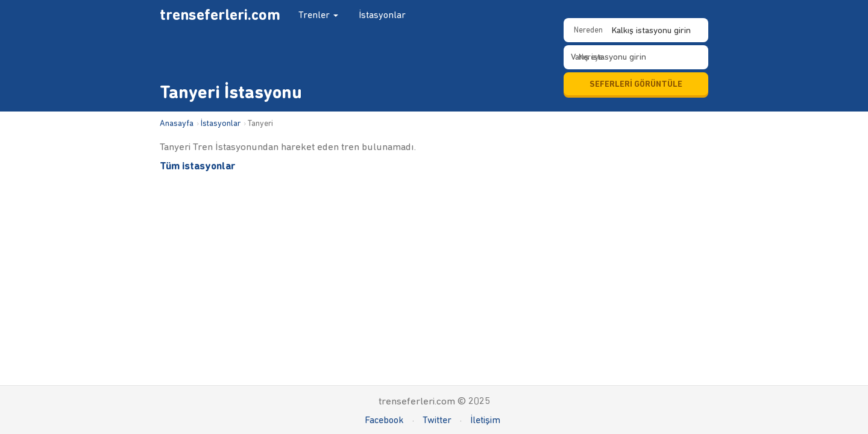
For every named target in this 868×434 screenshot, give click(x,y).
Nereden (588, 30)
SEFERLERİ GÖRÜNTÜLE (636, 84)
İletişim (485, 420)
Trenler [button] (318, 15)
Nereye (591, 57)
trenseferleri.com (220, 15)
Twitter (437, 420)
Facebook (384, 420)
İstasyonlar (382, 15)
